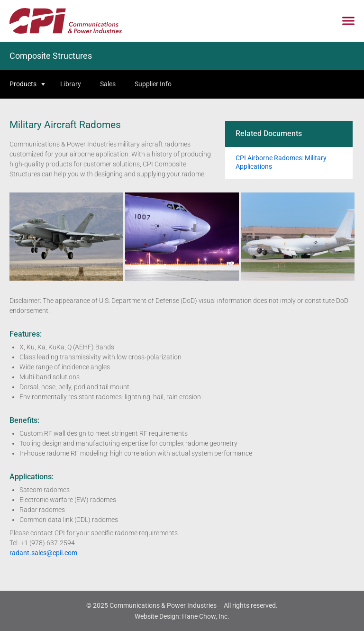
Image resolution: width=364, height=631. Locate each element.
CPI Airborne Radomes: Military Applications (281, 162)
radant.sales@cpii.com (43, 553)
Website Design (157, 616)
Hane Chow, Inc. (206, 616)
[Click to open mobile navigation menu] (348, 21)
